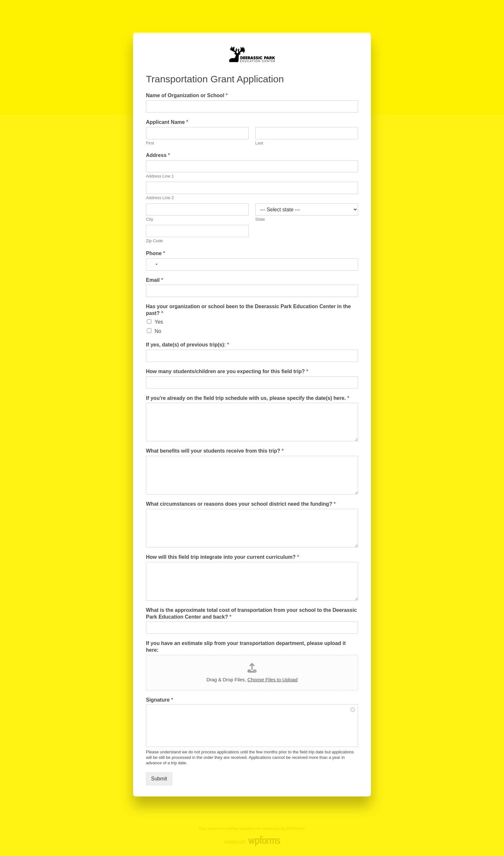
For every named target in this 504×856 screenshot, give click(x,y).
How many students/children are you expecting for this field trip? (227, 371)
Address (158, 155)
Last (259, 143)
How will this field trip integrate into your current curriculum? (223, 557)
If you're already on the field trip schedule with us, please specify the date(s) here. (248, 398)
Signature (159, 700)
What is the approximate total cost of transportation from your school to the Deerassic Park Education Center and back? (251, 613)
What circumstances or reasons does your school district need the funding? (241, 504)
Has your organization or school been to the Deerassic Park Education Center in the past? (248, 310)
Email (154, 280)
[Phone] (252, 264)
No (158, 331)
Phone (156, 253)
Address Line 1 (160, 176)
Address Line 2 (160, 198)
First (150, 143)
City (149, 219)
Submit (159, 779)
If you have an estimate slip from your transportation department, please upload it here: (246, 647)
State (260, 219)
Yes (159, 322)
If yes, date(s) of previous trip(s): (188, 345)
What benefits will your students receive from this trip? (215, 451)
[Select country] (153, 264)
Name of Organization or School (187, 95)
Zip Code (154, 241)
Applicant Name (167, 122)
